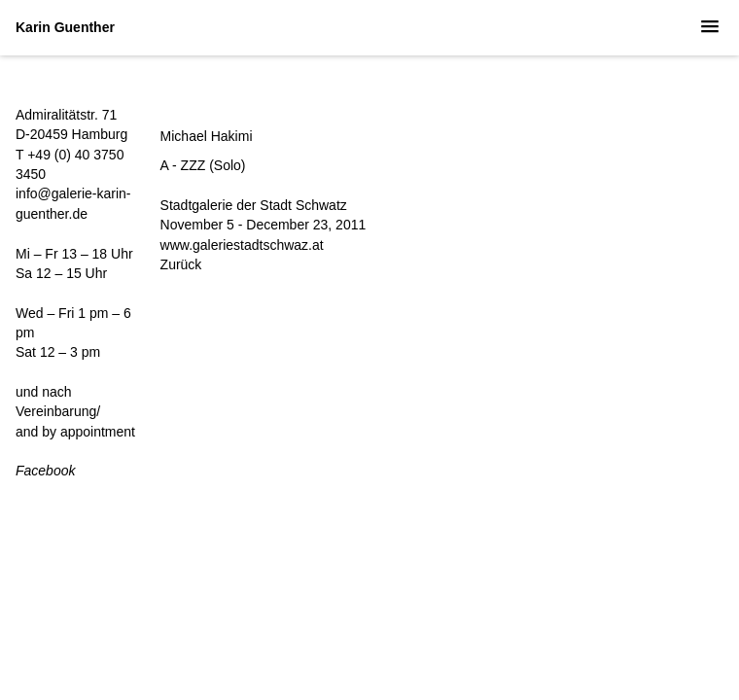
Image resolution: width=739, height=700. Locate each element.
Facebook (45, 471)
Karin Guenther (65, 27)
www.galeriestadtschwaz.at (242, 245)
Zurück (181, 264)
